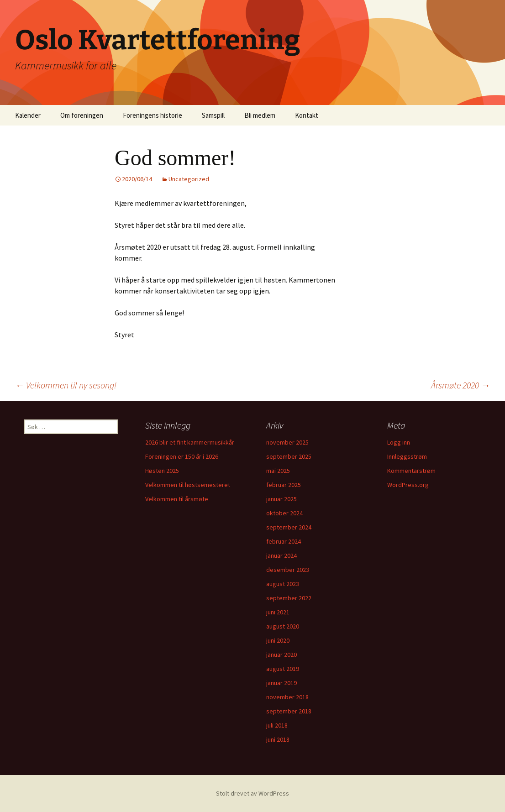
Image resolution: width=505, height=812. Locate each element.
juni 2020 (278, 640)
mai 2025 (278, 471)
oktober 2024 (284, 513)
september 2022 (289, 598)
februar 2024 (284, 541)
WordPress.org (408, 485)
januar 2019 (281, 683)
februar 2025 (284, 485)
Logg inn (399, 442)
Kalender (28, 115)
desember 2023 (288, 570)
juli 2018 (277, 725)
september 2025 (289, 456)
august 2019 (283, 669)
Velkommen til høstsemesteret (188, 485)
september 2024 (289, 527)
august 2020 (283, 626)
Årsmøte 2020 (460, 385)
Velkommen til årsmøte (177, 499)
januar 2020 (281, 655)
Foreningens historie (153, 115)
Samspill (213, 115)
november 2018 (287, 697)
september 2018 (289, 711)
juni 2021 (278, 612)
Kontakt (307, 115)
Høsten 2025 (162, 471)
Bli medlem (260, 115)
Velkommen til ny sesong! (66, 385)
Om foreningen (82, 115)
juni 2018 (278, 739)
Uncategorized (189, 179)
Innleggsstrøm (407, 456)
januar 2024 (281, 555)
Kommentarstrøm (411, 471)
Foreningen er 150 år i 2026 (182, 456)
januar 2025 (281, 499)
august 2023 (283, 584)
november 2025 (287, 442)
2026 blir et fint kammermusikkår (190, 442)
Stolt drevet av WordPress (252, 793)
